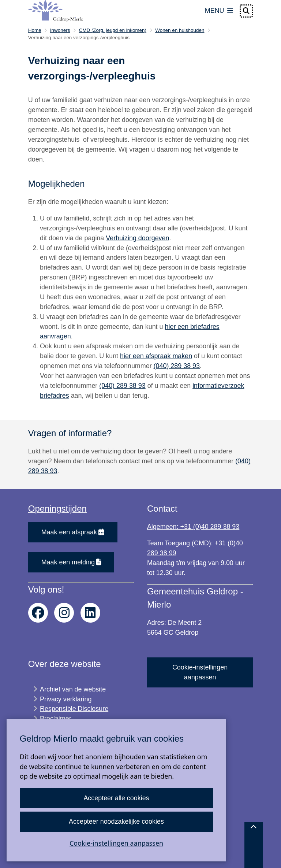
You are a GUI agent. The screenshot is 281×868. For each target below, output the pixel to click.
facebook (38, 613)
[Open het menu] (219, 11)
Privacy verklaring (66, 699)
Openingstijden (57, 509)
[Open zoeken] (246, 11)
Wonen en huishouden (180, 30)
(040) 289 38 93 (177, 366)
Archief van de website (73, 689)
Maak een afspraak (73, 532)
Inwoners (60, 30)
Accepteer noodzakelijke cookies (116, 821)
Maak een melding (71, 562)
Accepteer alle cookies (116, 798)
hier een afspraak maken (156, 356)
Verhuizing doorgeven (137, 238)
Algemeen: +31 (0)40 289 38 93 (193, 527)
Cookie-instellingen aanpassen (116, 843)
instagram (64, 613)
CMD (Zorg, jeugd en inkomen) (113, 30)
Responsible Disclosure (74, 709)
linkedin (90, 613)
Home (35, 30)
